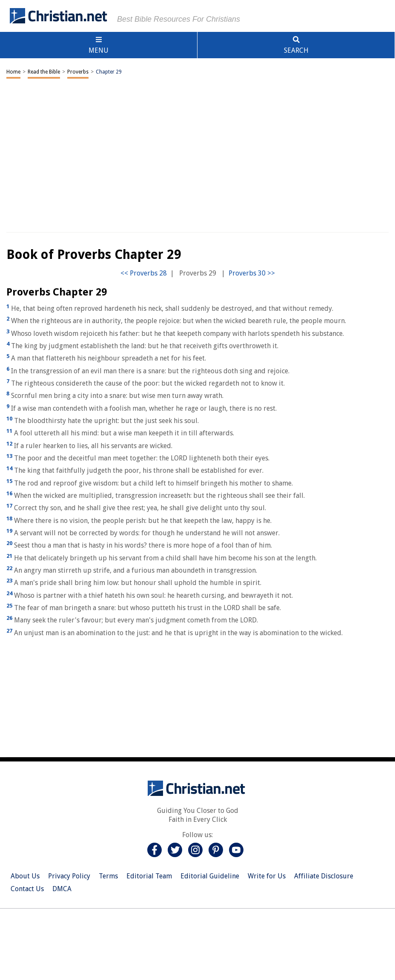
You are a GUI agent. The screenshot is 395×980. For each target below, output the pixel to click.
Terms (108, 876)
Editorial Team (149, 876)
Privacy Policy (69, 876)
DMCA (62, 889)
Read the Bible (44, 72)
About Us (25, 876)
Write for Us (267, 876)
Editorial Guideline (210, 876)
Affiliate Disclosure (324, 876)
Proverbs (78, 72)
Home (13, 72)
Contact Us (27, 889)
